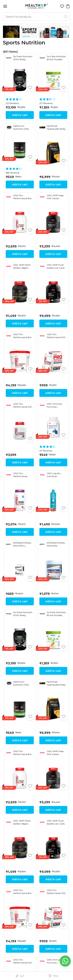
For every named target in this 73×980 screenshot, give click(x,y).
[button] (62, 6)
